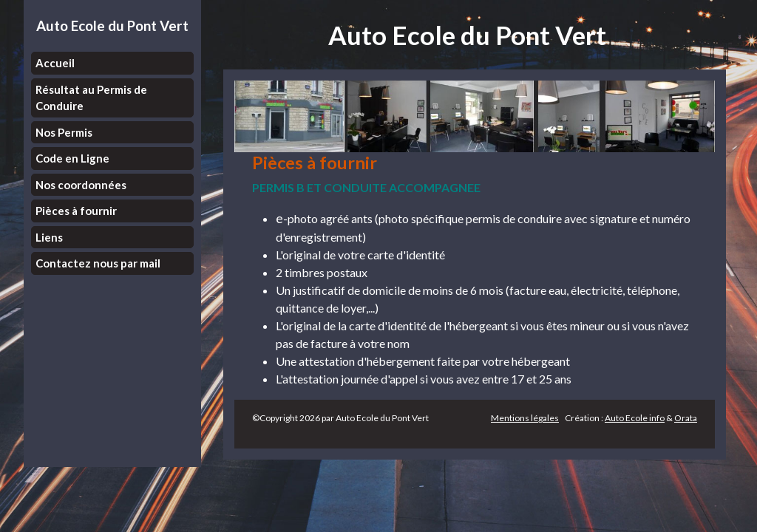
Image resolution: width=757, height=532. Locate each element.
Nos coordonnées (81, 185)
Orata (686, 418)
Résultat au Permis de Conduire (91, 98)
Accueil (55, 63)
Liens (49, 237)
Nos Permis (64, 132)
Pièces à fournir (76, 211)
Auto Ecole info (635, 418)
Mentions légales (525, 418)
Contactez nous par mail (98, 263)
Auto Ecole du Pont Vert (112, 25)
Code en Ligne (72, 158)
